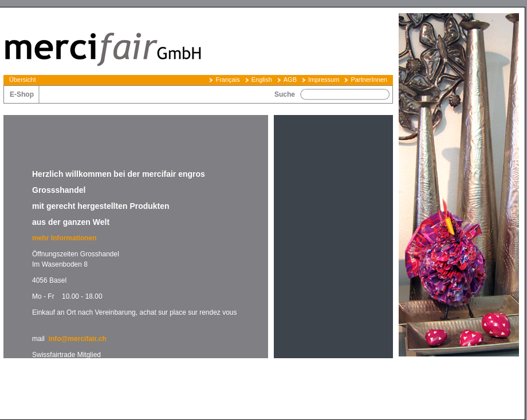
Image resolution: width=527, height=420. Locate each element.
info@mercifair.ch (78, 339)
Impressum (324, 80)
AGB (290, 80)
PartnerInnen (369, 80)
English (262, 80)
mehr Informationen (65, 238)
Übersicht (22, 80)
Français (227, 80)
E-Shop (22, 94)
